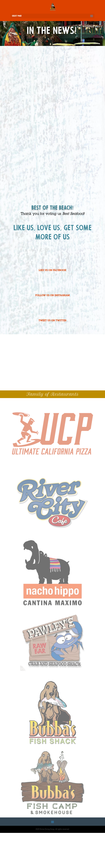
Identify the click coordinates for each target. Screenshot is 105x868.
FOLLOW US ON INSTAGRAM (52, 296)
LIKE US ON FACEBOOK (52, 270)
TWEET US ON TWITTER (52, 321)
